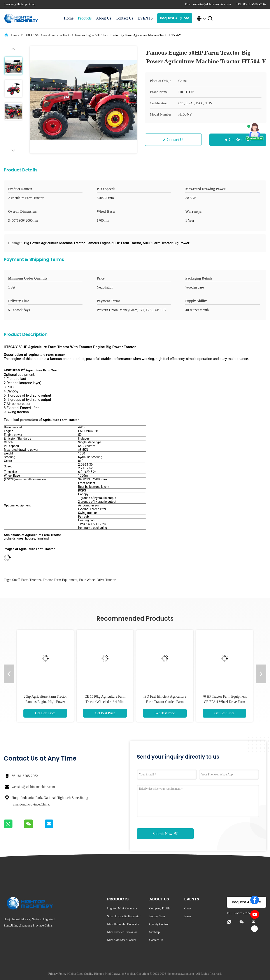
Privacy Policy (57, 974)
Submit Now (165, 834)
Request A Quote (175, 18)
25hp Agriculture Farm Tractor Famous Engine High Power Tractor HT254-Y (45, 702)
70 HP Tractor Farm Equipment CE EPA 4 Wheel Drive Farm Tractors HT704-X (224, 702)
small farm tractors (26, 580)
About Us (104, 18)
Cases (188, 908)
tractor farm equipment (60, 580)
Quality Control (159, 924)
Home (69, 18)
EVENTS (145, 18)
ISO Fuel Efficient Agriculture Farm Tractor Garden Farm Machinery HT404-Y (165, 702)
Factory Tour (157, 916)
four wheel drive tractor (97, 580)
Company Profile (160, 908)
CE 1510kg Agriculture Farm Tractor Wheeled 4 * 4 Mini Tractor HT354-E (105, 702)
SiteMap (154, 932)
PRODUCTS (29, 35)
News (188, 916)
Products (85, 18)
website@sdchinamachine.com (33, 787)
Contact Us (125, 18)
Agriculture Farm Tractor (56, 35)
